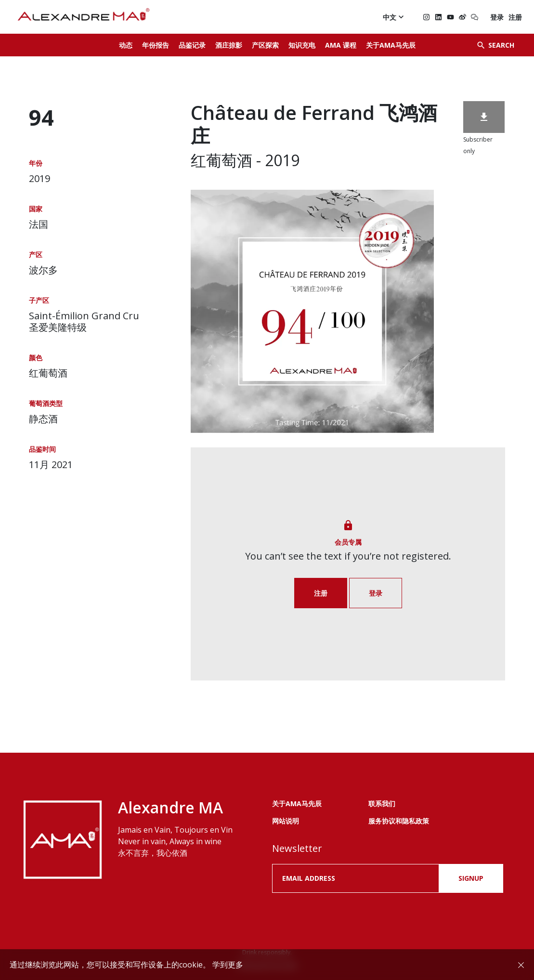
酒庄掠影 (229, 45)
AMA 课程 (341, 45)
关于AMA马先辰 (391, 45)
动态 (126, 45)
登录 (497, 17)
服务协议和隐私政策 (399, 821)
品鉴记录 (192, 45)
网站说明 (286, 821)
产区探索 (265, 45)
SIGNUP (471, 878)
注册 (515, 17)
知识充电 (302, 45)
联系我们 (382, 804)
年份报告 (156, 45)
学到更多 (228, 965)
